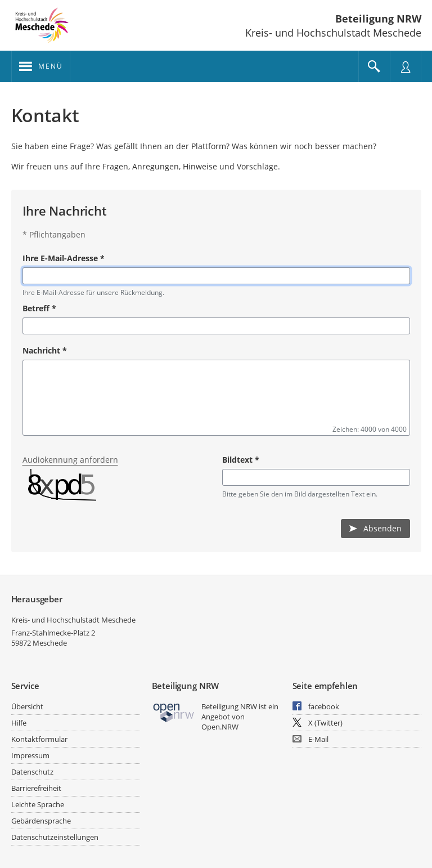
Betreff (39, 308)
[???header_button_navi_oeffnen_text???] (41, 66)
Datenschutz (32, 772)
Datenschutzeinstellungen (55, 837)
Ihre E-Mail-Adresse (64, 258)
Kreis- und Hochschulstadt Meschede (73, 620)
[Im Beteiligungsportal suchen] (374, 66)
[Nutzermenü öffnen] (406, 66)
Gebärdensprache (41, 821)
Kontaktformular (39, 739)
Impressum (30, 755)
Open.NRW (220, 727)
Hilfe (19, 723)
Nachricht (45, 350)
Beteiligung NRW (378, 19)
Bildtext (241, 460)
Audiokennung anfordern (70, 460)
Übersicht (27, 706)
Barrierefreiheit (36, 788)
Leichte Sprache (38, 804)
